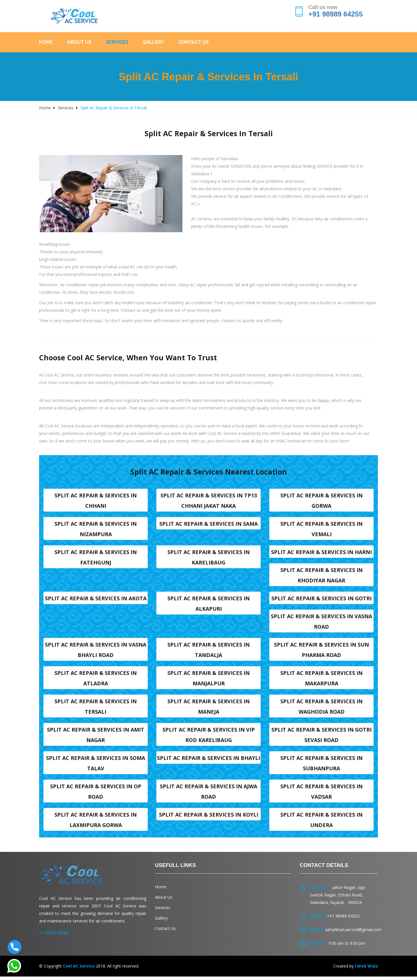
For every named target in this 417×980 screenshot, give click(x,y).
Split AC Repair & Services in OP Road (96, 795)
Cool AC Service (79, 969)
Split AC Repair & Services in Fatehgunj (96, 558)
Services (117, 42)
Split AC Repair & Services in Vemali (321, 529)
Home (46, 42)
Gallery (153, 42)
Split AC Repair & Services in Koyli (209, 818)
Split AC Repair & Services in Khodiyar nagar (321, 576)
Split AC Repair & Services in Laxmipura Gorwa (96, 823)
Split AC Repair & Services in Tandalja (209, 652)
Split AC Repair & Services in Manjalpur (209, 680)
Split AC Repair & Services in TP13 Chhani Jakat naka (209, 501)
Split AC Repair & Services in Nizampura (96, 529)
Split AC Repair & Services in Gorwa (321, 501)
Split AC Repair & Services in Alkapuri (209, 605)
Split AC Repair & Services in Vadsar (321, 795)
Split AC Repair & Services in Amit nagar (96, 737)
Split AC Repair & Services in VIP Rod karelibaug (209, 737)
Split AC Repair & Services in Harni (321, 553)
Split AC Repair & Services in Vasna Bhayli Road (96, 652)
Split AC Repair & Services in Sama (209, 524)
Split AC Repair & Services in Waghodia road (321, 709)
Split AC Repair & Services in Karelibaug (209, 558)
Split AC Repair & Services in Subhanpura (321, 766)
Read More (54, 936)
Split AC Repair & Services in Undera (321, 823)
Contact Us (194, 42)
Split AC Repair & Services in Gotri (321, 599)
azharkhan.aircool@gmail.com (353, 933)
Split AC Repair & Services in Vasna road (321, 623)
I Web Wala (366, 969)
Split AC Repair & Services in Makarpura (321, 680)
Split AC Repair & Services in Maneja (209, 709)
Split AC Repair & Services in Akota (96, 599)
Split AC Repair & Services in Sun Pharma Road (321, 652)
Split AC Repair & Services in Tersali (96, 709)
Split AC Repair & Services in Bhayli (209, 761)
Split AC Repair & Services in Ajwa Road (209, 795)
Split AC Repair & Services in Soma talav (96, 766)
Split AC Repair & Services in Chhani (96, 501)
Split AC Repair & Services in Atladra (96, 680)
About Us (79, 42)
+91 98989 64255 (336, 14)
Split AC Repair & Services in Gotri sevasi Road (321, 737)
